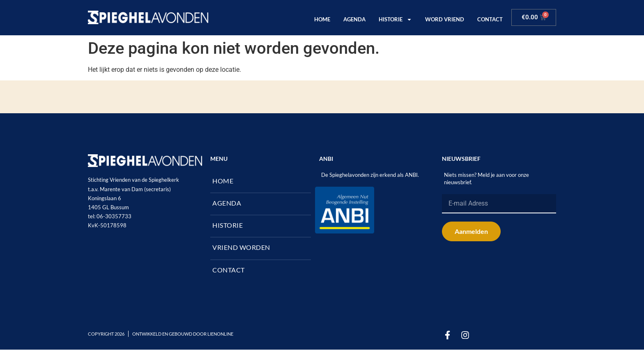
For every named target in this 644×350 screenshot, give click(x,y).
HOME (322, 19)
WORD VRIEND (445, 19)
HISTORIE (395, 19)
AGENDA (354, 19)
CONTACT (490, 19)
